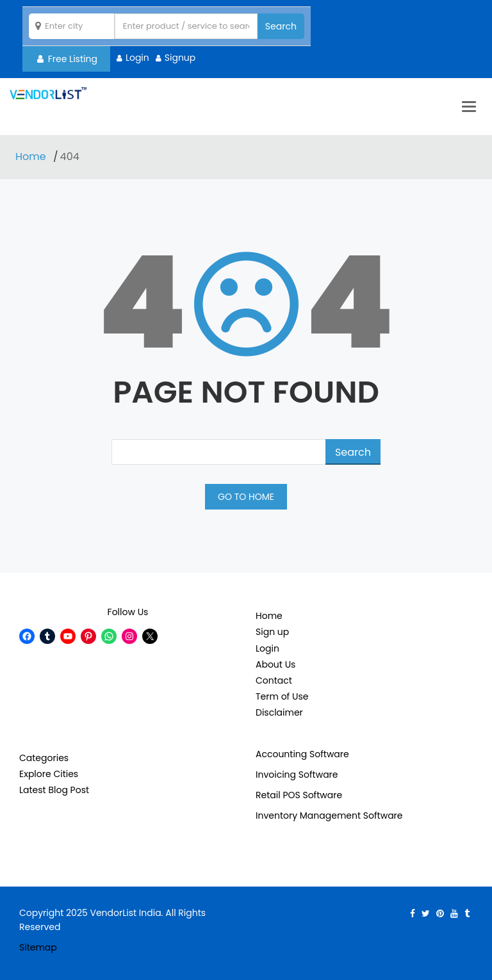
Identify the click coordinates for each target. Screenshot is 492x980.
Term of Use (282, 696)
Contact (274, 680)
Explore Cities (49, 774)
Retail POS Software (299, 795)
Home (32, 157)
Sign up (272, 632)
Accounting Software (302, 754)
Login (137, 58)
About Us (275, 664)
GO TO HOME (246, 497)
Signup (180, 58)
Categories (44, 758)
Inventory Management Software (329, 815)
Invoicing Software (297, 775)
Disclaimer (279, 712)
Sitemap (38, 947)
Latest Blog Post (54, 790)
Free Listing (67, 59)
